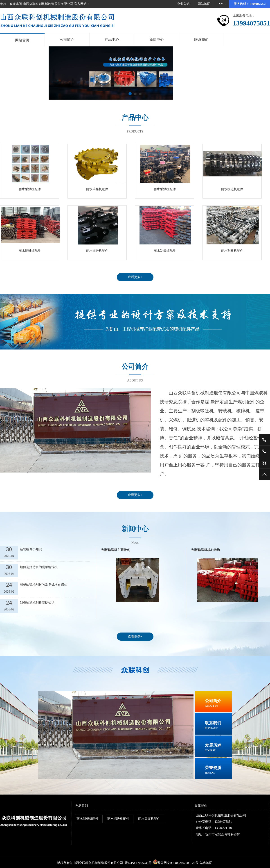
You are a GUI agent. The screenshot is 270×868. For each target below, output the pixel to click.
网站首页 (22, 40)
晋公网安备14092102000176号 (176, 863)
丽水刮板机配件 (165, 251)
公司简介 (67, 40)
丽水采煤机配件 (30, 189)
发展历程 (218, 748)
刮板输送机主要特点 (116, 550)
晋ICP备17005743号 (138, 863)
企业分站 (183, 4)
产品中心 (112, 40)
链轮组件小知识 (31, 549)
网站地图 (204, 4)
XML (222, 4)
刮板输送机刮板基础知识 (37, 603)
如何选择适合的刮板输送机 (39, 567)
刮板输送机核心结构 (206, 550)
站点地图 (206, 863)
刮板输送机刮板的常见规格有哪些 (43, 585)
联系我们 (201, 40)
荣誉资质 (218, 770)
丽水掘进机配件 (232, 189)
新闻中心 (157, 40)
